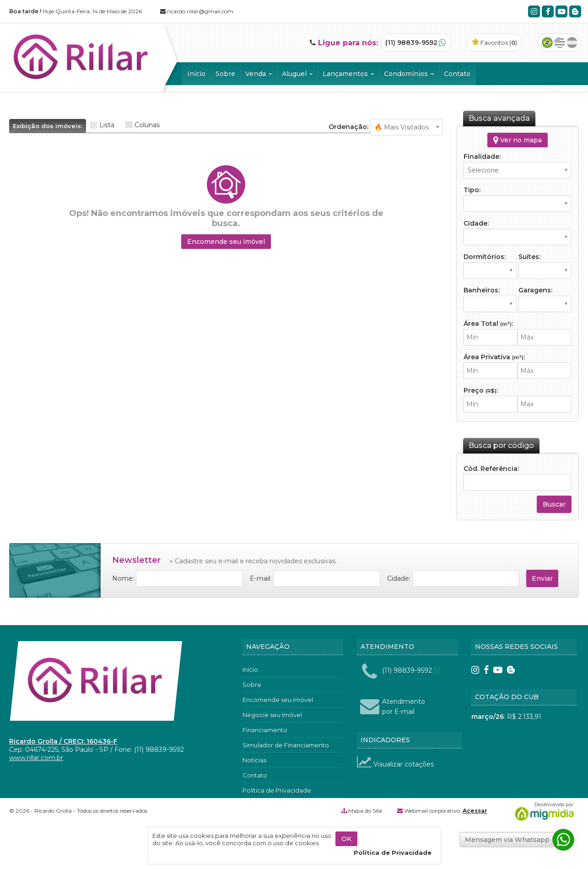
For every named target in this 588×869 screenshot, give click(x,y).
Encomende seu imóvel (226, 242)
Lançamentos (348, 74)
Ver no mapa (518, 140)
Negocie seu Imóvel (272, 715)
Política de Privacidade (277, 790)
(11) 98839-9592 (411, 43)
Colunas (147, 125)
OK (346, 839)
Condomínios (409, 74)
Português (547, 43)
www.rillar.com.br (36, 758)
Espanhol (572, 43)
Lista (107, 125)
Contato (457, 74)
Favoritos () (494, 43)
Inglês (560, 43)
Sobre (225, 74)
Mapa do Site (365, 811)
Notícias (254, 760)
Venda (259, 74)
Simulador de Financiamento (286, 745)
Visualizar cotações (395, 764)
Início (196, 74)
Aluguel (297, 74)
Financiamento (265, 730)
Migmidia (542, 812)
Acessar (475, 811)
